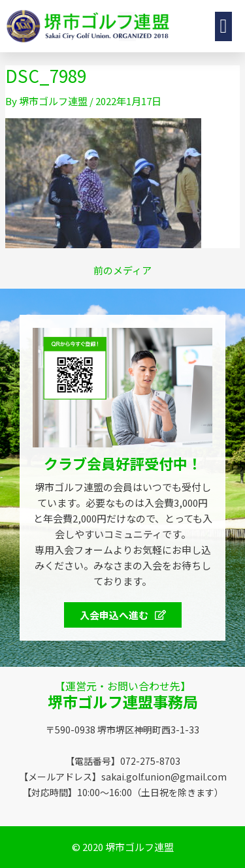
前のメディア (122, 270)
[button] (198, 26)
